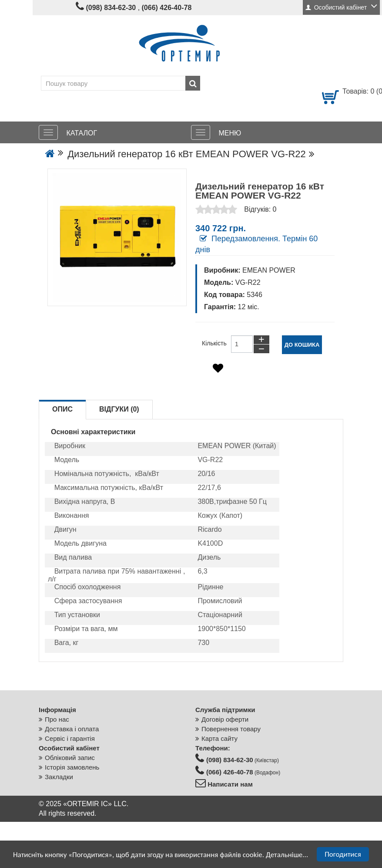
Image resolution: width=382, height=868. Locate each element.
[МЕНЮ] (201, 132)
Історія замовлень (72, 767)
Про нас (57, 719)
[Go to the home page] (50, 154)
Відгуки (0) (119, 409)
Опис (62, 409)
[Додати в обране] (218, 368)
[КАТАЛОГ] (48, 132)
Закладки (59, 777)
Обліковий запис (70, 758)
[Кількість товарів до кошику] (242, 344)
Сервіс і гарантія (70, 738)
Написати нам (229, 784)
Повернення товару (231, 729)
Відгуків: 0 (260, 209)
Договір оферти (225, 719)
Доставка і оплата (72, 729)
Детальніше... (287, 855)
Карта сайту (219, 738)
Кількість (214, 343)
